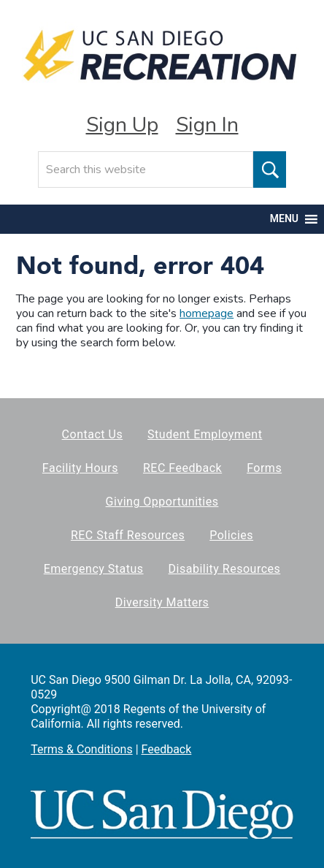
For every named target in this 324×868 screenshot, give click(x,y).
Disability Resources (225, 569)
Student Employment (205, 434)
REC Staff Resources (128, 535)
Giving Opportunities (162, 502)
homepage (207, 313)
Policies (231, 535)
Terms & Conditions (82, 749)
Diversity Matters (162, 602)
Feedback (167, 749)
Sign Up (122, 125)
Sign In (207, 125)
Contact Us (93, 434)
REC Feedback (182, 468)
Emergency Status (94, 569)
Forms (264, 468)
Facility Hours (80, 468)
